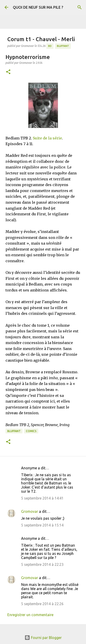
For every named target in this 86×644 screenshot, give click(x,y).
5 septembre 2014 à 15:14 (42, 525)
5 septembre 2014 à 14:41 (42, 498)
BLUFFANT (63, 46)
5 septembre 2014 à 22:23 (42, 564)
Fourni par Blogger (43, 638)
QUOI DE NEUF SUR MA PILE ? (38, 7)
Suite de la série (47, 138)
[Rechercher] (80, 7)
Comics (31, 431)
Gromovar (30, 511)
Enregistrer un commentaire (30, 615)
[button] (8, 72)
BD (50, 46)
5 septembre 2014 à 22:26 (42, 604)
